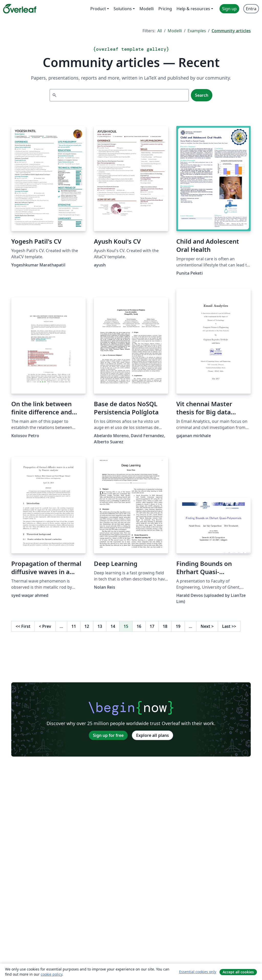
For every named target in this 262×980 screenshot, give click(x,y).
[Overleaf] (20, 9)
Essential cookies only (198, 972)
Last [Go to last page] (229, 626)
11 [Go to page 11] (74, 626)
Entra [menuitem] (251, 9)
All (160, 31)
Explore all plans (152, 735)
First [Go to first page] (23, 626)
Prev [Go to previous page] (45, 626)
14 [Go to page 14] (113, 626)
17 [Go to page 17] (152, 626)
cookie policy (51, 974)
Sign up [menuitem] (229, 9)
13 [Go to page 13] (100, 626)
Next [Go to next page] (207, 626)
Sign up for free (108, 735)
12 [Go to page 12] (87, 626)
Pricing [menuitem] (165, 9)
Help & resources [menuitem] (193, 9)
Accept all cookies (238, 972)
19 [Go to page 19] (178, 626)
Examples (197, 31)
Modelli (175, 31)
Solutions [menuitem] (123, 9)
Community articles (231, 31)
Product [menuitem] (98, 9)
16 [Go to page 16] (139, 626)
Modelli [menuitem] (147, 9)
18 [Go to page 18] (165, 626)
